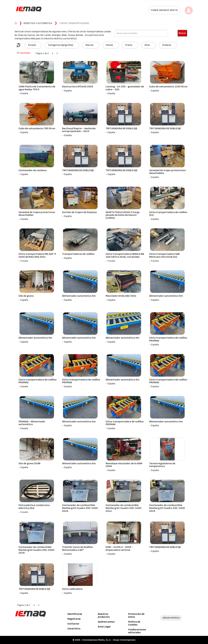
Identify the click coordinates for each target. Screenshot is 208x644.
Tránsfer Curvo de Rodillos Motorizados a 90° (78, 549)
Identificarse (75, 614)
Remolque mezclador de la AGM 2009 (124, 465)
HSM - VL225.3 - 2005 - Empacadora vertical (119, 549)
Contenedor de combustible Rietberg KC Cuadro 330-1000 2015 (167, 508)
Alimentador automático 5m (79, 296)
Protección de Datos (136, 616)
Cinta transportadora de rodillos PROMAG (168, 339)
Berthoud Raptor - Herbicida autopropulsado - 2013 (79, 130)
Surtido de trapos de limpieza (79, 212)
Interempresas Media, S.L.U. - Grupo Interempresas (109, 640)
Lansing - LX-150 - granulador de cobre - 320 (125, 88)
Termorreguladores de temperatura (162, 465)
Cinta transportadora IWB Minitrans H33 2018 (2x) (164, 256)
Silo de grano (26, 296)
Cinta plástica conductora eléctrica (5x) (34, 507)
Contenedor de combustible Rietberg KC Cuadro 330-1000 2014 (123, 508)
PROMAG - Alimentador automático (32, 423)
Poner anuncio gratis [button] (164, 10)
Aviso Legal (104, 627)
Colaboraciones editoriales (137, 631)
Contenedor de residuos (33, 170)
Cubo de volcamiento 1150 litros (168, 87)
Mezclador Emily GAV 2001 (121, 296)
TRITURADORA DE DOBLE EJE (121, 129)
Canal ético (74, 629)
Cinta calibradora (72, 589)
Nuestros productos (104, 616)
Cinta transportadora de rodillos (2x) (168, 214)
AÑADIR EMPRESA (171, 618)
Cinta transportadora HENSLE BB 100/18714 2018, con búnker (125, 256)
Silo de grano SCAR (29, 464)
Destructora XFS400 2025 (78, 87)
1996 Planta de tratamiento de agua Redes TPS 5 (37, 88)
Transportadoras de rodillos (78, 254)
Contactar (73, 624)
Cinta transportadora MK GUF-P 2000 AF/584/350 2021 (37, 256)
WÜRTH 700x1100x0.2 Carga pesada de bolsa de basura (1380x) (123, 215)
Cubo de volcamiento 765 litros (37, 129)
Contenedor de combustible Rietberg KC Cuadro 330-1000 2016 (80, 508)
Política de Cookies (134, 623)
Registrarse (74, 619)
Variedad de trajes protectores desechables (167, 172)
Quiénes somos (106, 622)
